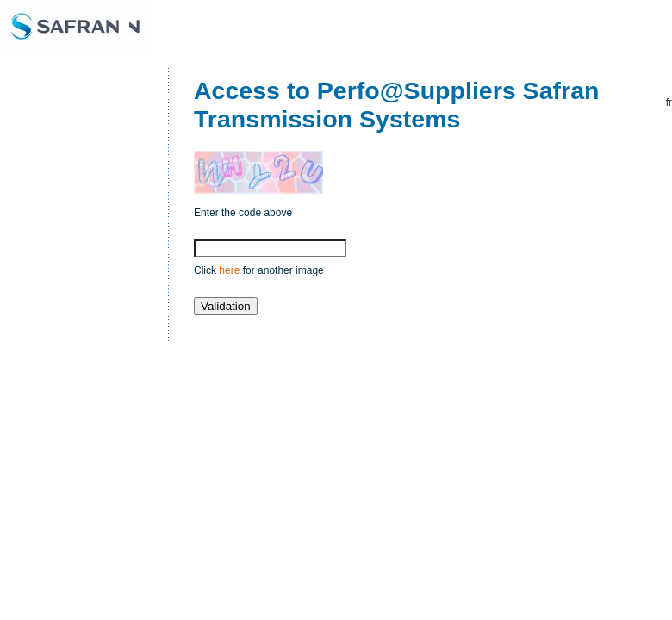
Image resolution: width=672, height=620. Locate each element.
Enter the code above (243, 213)
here (229, 270)
